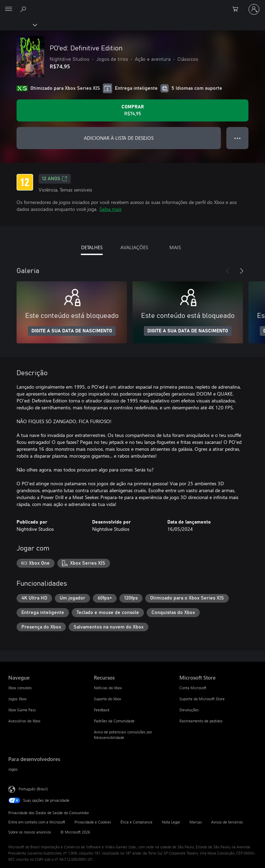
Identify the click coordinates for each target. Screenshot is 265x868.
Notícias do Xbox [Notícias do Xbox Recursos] (108, 688)
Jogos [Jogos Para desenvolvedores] (13, 769)
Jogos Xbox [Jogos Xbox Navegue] (17, 699)
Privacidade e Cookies (93, 822)
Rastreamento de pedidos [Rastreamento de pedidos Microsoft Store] (201, 721)
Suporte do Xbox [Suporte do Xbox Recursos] (107, 699)
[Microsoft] (132, 5)
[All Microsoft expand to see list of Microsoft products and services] (9, 9)
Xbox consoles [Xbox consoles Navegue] (20, 688)
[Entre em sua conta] (254, 9)
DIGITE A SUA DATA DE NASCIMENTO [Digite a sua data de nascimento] (72, 331)
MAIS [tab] (175, 247)
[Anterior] (228, 271)
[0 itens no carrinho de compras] (237, 9)
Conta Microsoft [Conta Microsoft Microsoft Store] (193, 688)
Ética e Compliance (136, 822)
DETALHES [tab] (92, 247)
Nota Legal (171, 822)
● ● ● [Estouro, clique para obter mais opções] (238, 138)
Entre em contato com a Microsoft (37, 822)
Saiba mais (110, 209)
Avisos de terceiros (227, 822)
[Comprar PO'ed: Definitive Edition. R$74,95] (132, 110)
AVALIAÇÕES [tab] (134, 247)
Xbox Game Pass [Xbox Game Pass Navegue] (22, 710)
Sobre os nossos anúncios (30, 832)
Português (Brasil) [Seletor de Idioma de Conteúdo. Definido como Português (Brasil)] (33, 789)
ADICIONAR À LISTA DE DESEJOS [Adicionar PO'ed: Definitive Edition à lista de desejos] (119, 138)
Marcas (196, 822)
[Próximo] (242, 271)
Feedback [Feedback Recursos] (102, 710)
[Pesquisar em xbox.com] (24, 9)
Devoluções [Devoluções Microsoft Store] (189, 710)
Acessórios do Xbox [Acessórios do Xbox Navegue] (24, 721)
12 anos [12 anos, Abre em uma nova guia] (55, 179)
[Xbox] (18, 25)
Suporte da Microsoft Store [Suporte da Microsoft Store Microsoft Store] (202, 699)
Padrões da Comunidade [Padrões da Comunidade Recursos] (114, 721)
